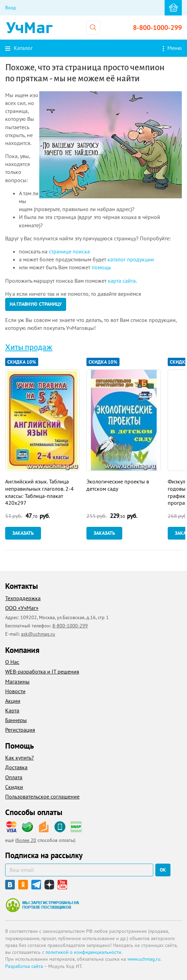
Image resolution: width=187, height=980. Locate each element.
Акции (13, 701)
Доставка (16, 767)
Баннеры (16, 720)
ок (163, 870)
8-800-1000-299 (157, 28)
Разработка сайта (24, 966)
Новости (15, 691)
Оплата (14, 777)
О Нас (12, 662)
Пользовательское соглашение (42, 796)
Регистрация (20, 730)
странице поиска (69, 251)
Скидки (14, 787)
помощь (101, 267)
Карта (12, 710)
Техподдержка (23, 598)
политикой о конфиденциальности (83, 952)
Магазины (17, 681)
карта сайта (122, 281)
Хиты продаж (29, 347)
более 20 (26, 840)
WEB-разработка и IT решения (42, 671)
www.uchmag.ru (144, 959)
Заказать (23, 533)
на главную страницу (36, 304)
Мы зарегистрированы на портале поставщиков (42, 905)
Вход (11, 8)
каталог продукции (131, 259)
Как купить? (19, 758)
